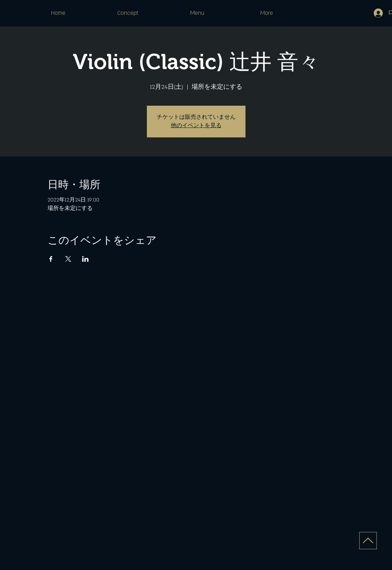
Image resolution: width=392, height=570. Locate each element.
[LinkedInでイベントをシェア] (85, 259)
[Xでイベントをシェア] (68, 259)
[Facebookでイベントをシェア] (51, 259)
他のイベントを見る (196, 126)
